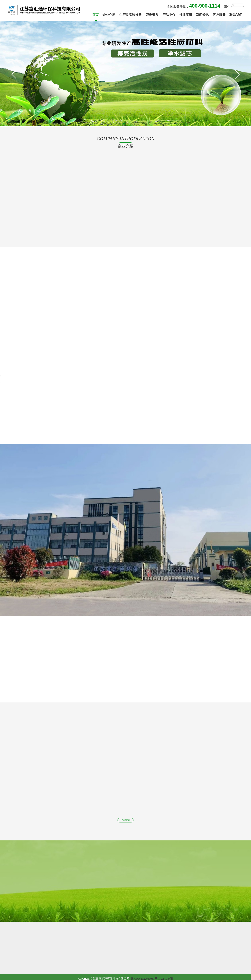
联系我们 (236, 15)
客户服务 (219, 15)
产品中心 (169, 15)
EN (226, 6)
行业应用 (186, 15)
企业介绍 (109, 15)
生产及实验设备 (130, 15)
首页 (95, 15)
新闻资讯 (202, 15)
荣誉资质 (152, 15)
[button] (237, 74)
